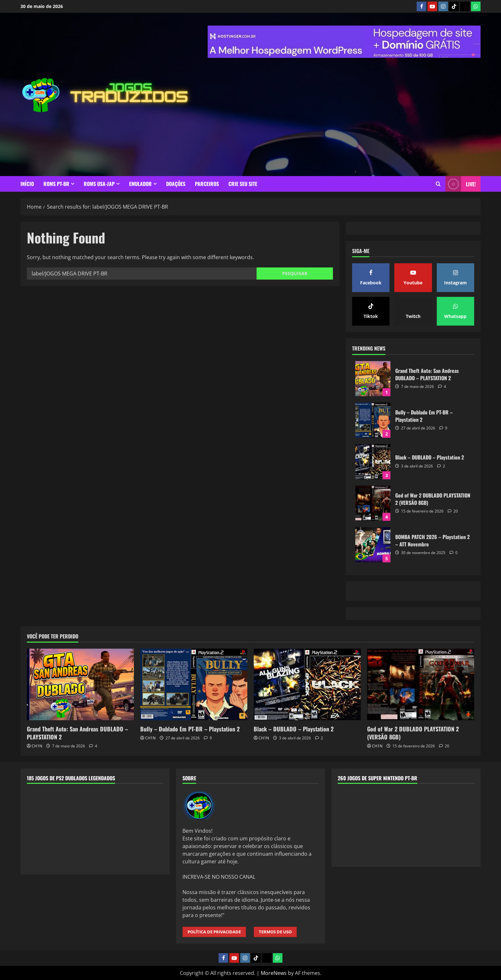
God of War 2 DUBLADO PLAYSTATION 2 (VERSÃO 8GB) (373, 503)
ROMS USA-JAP (99, 184)
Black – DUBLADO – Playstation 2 (373, 462)
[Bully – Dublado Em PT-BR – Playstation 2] (194, 684)
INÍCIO (27, 184)
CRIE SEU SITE (243, 184)
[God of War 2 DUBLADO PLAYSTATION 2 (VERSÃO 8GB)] (421, 684)
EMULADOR (140, 184)
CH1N (37, 746)
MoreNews (274, 973)
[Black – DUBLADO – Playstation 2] (307, 684)
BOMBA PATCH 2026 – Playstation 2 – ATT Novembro (373, 545)
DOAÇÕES (176, 184)
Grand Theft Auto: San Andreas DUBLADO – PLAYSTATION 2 (373, 379)
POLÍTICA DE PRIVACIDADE (214, 932)
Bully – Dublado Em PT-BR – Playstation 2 (373, 420)
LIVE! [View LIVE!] (461, 184)
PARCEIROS (207, 184)
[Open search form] (438, 184)
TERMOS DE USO (275, 932)
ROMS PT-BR (56, 184)
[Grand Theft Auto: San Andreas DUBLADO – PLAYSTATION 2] (80, 684)
